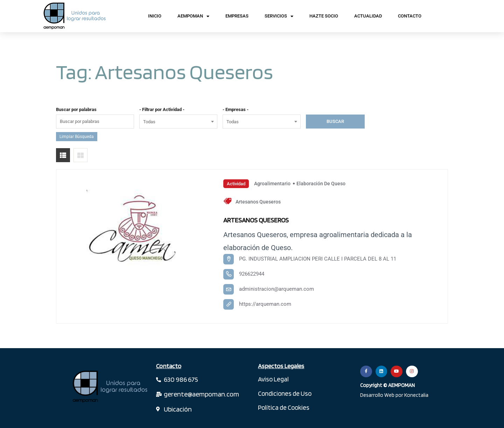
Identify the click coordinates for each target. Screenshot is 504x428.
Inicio (155, 16)
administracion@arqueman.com (276, 289)
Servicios (279, 16)
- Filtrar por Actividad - (162, 109)
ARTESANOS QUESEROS (262, 220)
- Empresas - (236, 109)
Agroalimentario (272, 184)
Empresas (237, 16)
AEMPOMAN (193, 16)
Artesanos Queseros (258, 202)
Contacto (410, 16)
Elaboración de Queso (321, 184)
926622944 (252, 274)
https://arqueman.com (265, 304)
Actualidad (368, 16)
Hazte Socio (324, 16)
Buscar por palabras (76, 109)
